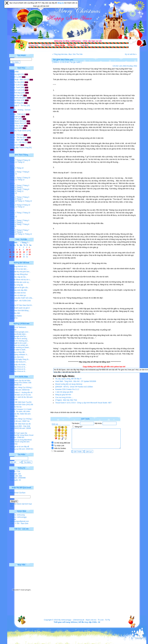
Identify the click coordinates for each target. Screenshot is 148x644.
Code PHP (14, 119)
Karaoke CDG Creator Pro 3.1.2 (67, 389)
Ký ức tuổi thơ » (131, 54)
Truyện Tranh (15, 87)
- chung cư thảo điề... (18, 352)
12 (10, 252)
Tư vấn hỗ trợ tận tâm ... (19, 269)
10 (27, 250)
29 (20, 257)
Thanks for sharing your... (20, 341)
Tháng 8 (19, 160)
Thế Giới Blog (15, 103)
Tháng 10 (26, 160)
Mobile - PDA (15, 135)
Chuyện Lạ (14, 77)
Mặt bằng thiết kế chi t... (19, 266)
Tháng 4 (13, 168)
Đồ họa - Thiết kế (17, 114)
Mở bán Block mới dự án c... (21, 280)
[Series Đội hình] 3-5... (18, 362)
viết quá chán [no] (17, 357)
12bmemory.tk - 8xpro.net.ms (85, 620)
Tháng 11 (13, 162)
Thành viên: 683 (16, 476)
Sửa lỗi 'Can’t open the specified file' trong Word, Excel (22, 434)
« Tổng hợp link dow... (60, 54)
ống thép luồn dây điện (19, 290)
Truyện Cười (15, 85)
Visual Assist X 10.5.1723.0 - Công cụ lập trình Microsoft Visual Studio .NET (83, 403)
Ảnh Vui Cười (15, 90)
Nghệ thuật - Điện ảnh (18, 80)
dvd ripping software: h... (19, 355)
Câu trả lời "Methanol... (19, 327)
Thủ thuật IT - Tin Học (18, 106)
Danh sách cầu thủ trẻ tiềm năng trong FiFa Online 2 (20, 382)
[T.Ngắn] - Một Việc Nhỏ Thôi (66, 400)
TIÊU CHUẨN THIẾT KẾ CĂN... (22, 298)
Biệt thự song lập (16, 285)
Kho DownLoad (16, 98)
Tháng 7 (13, 160)
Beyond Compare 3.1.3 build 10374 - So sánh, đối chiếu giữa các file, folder (21, 412)
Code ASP (14, 117)
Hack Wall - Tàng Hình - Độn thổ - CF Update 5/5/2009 (76, 381)
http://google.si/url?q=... (19, 336)
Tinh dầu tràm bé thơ (18, 293)
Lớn (120, 66)
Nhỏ (135, 66)
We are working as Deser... (20, 347)
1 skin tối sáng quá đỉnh (64, 392)
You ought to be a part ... (19, 343)
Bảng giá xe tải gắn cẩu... (20, 288)
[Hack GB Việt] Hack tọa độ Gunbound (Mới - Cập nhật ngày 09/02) (20, 426)
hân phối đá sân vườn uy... (20, 282)
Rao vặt (13, 145)
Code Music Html (16, 121)
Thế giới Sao (15, 95)
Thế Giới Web (15, 100)
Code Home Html (17, 123)
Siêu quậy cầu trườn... (18, 365)
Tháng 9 (13, 191)
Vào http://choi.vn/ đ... (18, 367)
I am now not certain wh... (20, 345)
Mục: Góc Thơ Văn (76, 54)
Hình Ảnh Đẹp (15, 93)
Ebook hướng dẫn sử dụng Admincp (69, 384)
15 (20, 252)
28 (17, 257)
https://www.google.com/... (20, 332)
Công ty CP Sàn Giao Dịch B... (22, 305)
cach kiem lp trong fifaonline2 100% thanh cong (21, 441)
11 (30, 250)
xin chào (13, 330)
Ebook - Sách (15, 140)
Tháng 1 (13, 172)
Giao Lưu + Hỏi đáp (17, 142)
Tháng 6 (13, 189)
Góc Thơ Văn (15, 82)
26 (10, 257)
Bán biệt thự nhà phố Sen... (20, 272)
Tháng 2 (19, 178)
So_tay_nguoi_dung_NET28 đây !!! (68, 379)
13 (14, 252)
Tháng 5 (19, 187)
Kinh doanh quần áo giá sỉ (20, 308)
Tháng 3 (26, 185)
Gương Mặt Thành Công (19, 148)
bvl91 (79, 62)
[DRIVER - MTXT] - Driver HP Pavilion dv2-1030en (74, 387)
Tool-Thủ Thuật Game (18, 131)
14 (17, 252)
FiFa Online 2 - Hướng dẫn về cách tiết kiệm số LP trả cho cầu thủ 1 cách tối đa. (21, 395)
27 (14, 257)
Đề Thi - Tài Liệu (16, 137)
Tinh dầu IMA (15, 313)
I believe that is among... (19, 339)
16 (24, 252)
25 (30, 254)
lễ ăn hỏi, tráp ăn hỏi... (18, 277)
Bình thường (128, 66)
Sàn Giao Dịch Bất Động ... (20, 311)
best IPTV (14, 318)
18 (30, 252)
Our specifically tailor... (18, 334)
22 (20, 254)
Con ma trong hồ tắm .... (64, 397)
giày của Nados (16, 316)
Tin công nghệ (15, 74)
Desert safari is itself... (18, 350)
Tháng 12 (21, 162)
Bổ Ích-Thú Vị (15, 126)
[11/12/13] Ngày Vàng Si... (20, 359)
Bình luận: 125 (15, 474)
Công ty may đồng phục (19, 274)
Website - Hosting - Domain (20, 110)
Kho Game (14, 128)
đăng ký (61, 3)
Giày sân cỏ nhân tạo (18, 295)
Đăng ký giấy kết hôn (63, 395)
